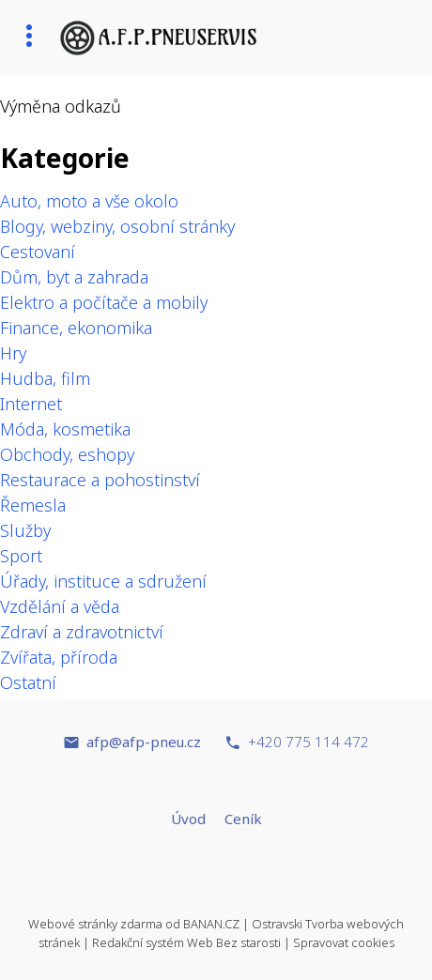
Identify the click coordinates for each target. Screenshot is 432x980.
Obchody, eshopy (67, 454)
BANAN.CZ (211, 924)
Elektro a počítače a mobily (104, 302)
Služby (25, 530)
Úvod (188, 819)
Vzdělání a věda (60, 606)
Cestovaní (38, 252)
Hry (13, 353)
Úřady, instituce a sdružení (103, 581)
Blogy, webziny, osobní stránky (117, 226)
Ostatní (28, 682)
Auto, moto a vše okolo (89, 201)
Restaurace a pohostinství (100, 480)
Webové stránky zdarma (95, 924)
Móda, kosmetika (65, 429)
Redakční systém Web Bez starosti (186, 942)
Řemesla (33, 505)
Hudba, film (45, 378)
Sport (21, 556)
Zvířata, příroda (59, 657)
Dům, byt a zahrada (74, 277)
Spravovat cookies (344, 942)
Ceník (243, 819)
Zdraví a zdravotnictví (82, 632)
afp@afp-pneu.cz (144, 742)
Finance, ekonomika (76, 328)
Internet (31, 404)
